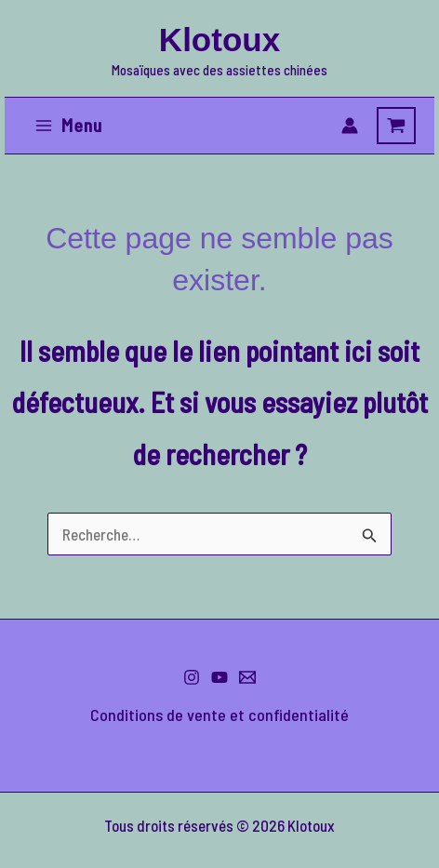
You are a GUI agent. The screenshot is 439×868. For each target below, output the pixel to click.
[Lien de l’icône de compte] (350, 126)
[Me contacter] (247, 677)
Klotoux (219, 40)
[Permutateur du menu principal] (68, 126)
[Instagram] (192, 677)
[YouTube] (219, 677)
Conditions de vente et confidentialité (219, 714)
